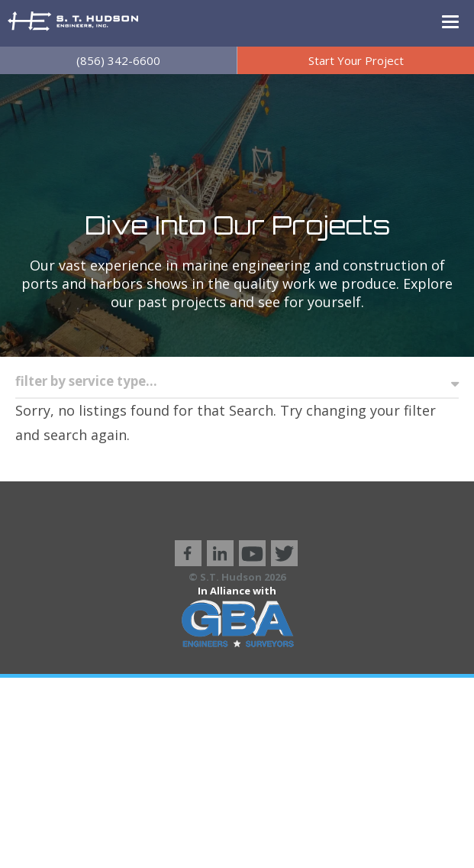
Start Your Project (356, 60)
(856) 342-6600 (118, 60)
